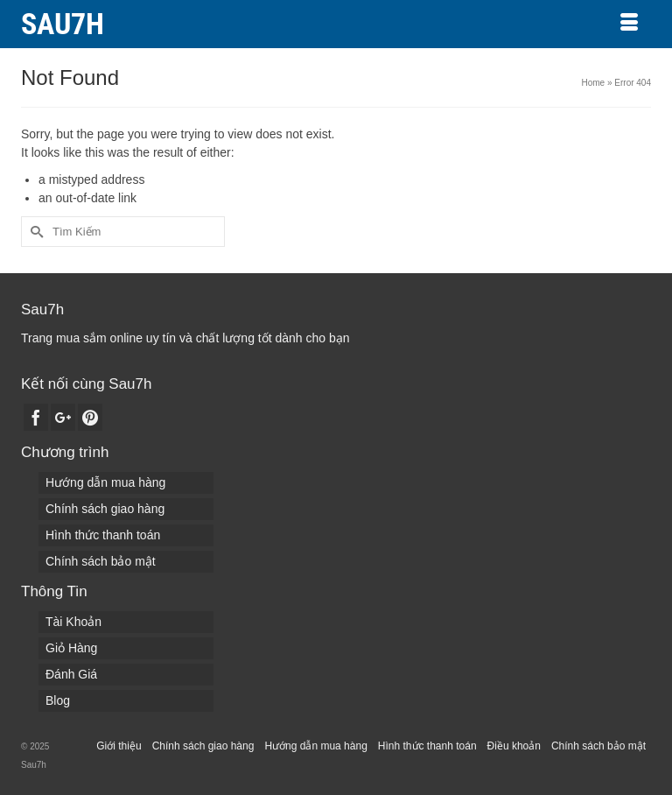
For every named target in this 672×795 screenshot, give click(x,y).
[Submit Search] (34, 232)
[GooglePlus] (63, 417)
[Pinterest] (90, 417)
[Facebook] (36, 417)
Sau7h (63, 24)
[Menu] (629, 24)
